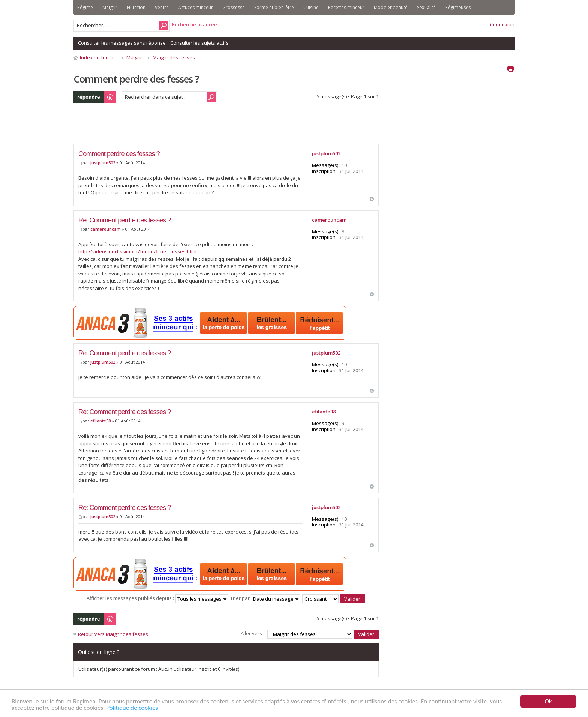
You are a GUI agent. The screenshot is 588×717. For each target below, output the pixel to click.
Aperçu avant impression (510, 69)
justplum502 (103, 163)
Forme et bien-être (274, 7)
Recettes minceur (346, 7)
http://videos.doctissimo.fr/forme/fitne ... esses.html (137, 251)
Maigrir (110, 7)
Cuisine (311, 7)
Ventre (162, 7)
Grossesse (234, 7)
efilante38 (100, 421)
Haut (372, 199)
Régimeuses (458, 7)
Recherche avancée (194, 24)
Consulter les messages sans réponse (122, 43)
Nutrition (136, 7)
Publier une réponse (95, 97)
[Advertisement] (210, 126)
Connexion (502, 24)
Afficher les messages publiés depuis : (157, 598)
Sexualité (426, 7)
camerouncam (106, 229)
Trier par (265, 598)
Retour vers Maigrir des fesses (113, 634)
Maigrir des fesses (174, 57)
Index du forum (97, 57)
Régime (85, 7)
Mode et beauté (391, 7)
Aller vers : (253, 633)
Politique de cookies (132, 708)
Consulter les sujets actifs (199, 43)
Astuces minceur (196, 7)
